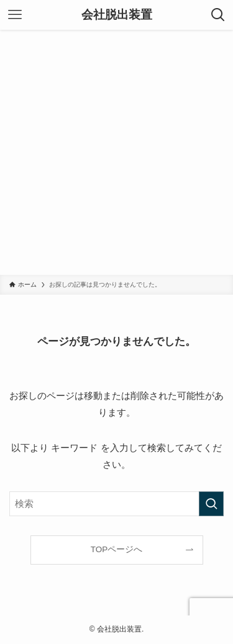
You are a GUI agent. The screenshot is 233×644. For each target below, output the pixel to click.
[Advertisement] (116, 152)
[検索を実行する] (211, 504)
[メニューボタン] (15, 15)
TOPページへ (117, 549)
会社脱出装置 (117, 15)
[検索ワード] (116, 504)
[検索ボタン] (218, 15)
